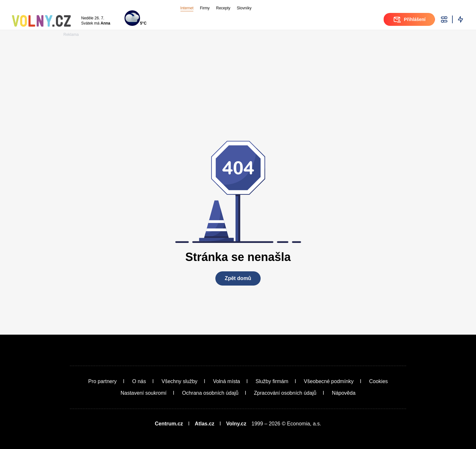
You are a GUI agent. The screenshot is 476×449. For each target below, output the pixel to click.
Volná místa (227, 381)
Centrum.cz (169, 424)
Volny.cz (236, 424)
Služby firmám (272, 381)
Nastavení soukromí (144, 393)
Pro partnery (103, 381)
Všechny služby (179, 381)
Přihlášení (409, 19)
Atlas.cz (204, 424)
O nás (139, 381)
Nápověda (344, 393)
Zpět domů (238, 278)
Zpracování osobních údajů (285, 393)
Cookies (378, 381)
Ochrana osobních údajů (210, 393)
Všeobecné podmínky (329, 381)
